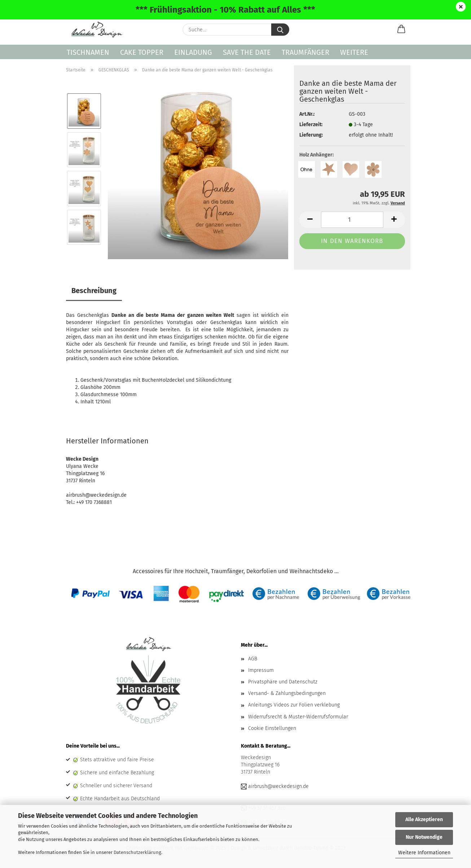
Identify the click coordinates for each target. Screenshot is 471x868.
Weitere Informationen (424, 853)
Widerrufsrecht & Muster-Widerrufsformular (298, 717)
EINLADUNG (193, 52)
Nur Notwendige (424, 837)
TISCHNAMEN (88, 52)
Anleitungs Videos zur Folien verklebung (294, 705)
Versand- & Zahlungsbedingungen (287, 693)
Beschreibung (94, 291)
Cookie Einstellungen (272, 728)
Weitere (354, 52)
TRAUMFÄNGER (305, 52)
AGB (253, 659)
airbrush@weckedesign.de (278, 786)
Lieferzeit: (311, 125)
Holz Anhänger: (316, 155)
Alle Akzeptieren (424, 820)
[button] (401, 30)
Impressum (261, 670)
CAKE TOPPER (142, 52)
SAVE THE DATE (247, 52)
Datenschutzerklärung (137, 852)
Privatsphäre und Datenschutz (283, 682)
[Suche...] (280, 30)
